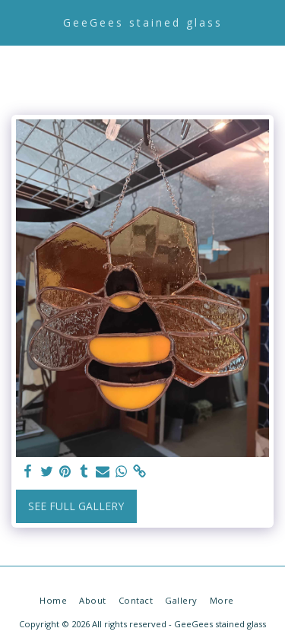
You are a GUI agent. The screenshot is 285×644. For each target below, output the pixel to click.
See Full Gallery (76, 506)
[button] (17, 22)
